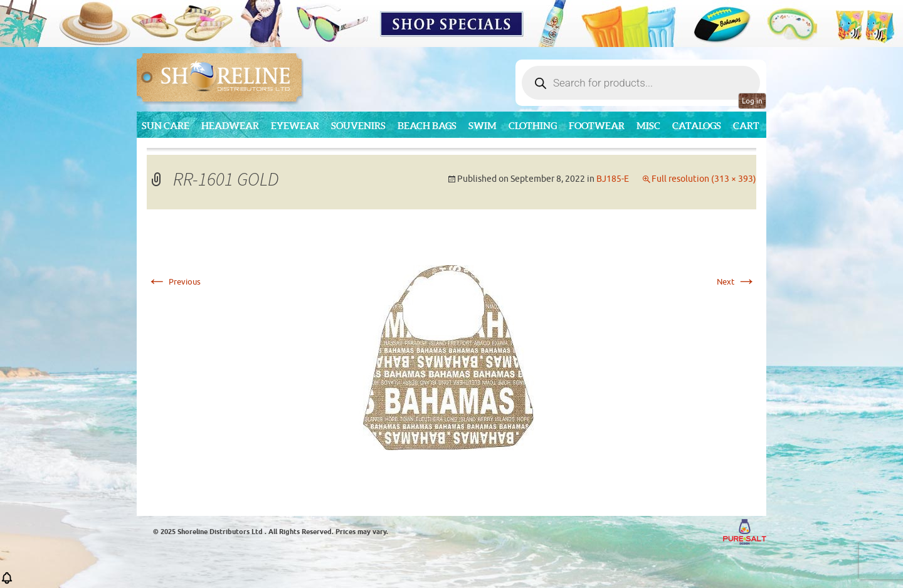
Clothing (533, 126)
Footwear (597, 126)
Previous (174, 282)
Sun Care (166, 126)
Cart (746, 126)
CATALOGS (697, 126)
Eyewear (295, 126)
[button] (7, 582)
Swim (483, 126)
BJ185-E (613, 179)
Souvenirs (358, 126)
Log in (752, 101)
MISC (648, 126)
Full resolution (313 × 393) (704, 179)
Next (737, 282)
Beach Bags (427, 126)
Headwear (230, 126)
